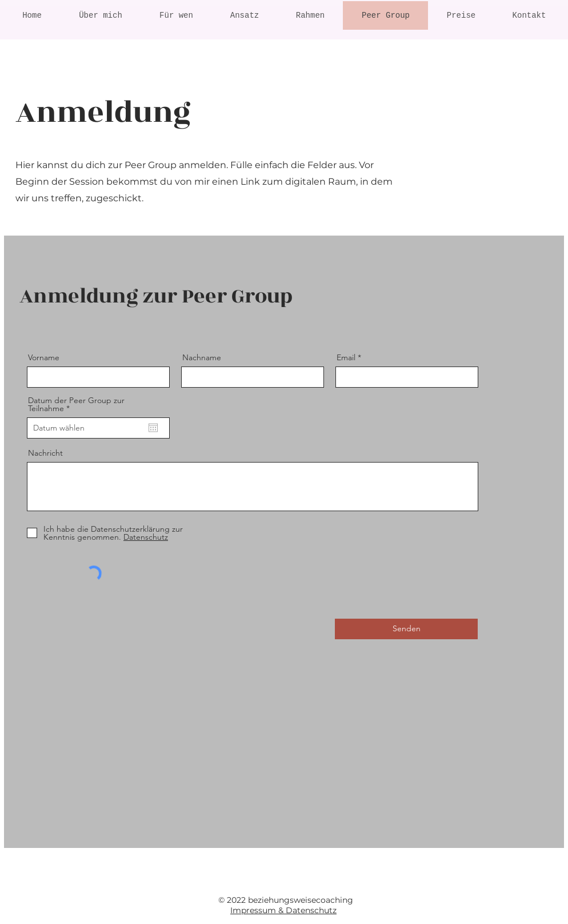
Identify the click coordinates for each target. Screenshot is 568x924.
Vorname (44, 357)
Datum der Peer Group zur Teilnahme (76, 404)
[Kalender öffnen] (153, 428)
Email (346, 357)
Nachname (202, 357)
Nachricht (45, 453)
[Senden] (406, 629)
